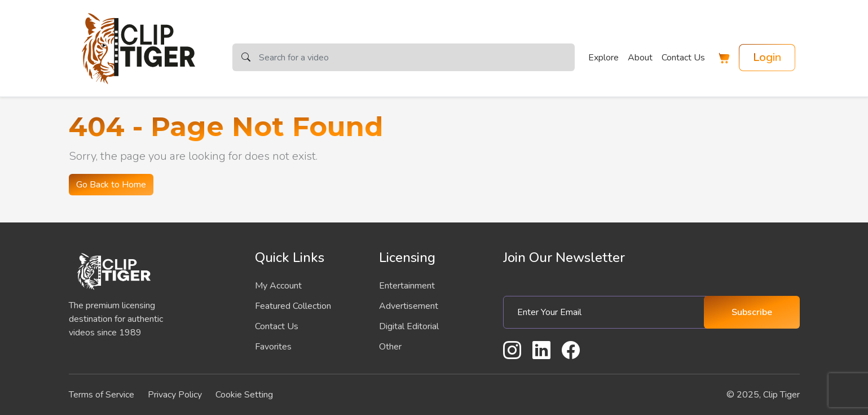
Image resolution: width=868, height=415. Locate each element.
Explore (603, 58)
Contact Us (683, 58)
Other (390, 347)
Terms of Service (102, 395)
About (640, 58)
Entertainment (407, 286)
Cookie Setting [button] (244, 395)
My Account (278, 286)
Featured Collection (293, 306)
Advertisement (409, 306)
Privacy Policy (175, 395)
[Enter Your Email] (608, 312)
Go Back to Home (111, 185)
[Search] (417, 57)
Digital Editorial (409, 326)
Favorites (273, 347)
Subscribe (752, 312)
